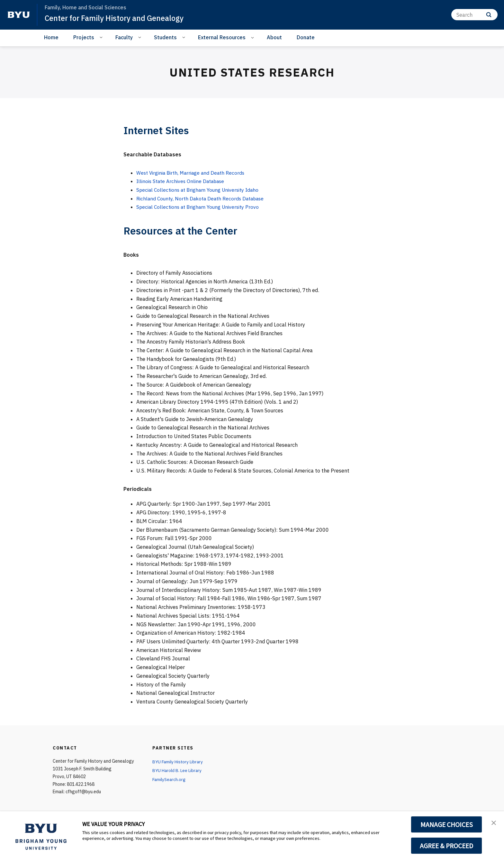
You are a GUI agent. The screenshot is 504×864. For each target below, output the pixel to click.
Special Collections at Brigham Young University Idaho (201, 190)
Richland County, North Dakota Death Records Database (203, 198)
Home (51, 37)
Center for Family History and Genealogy (117, 18)
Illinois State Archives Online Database (183, 181)
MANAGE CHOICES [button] (447, 824)
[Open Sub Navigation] (102, 37)
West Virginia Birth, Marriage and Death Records (193, 173)
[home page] (19, 15)
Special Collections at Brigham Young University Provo (201, 207)
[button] (493, 823)
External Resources (222, 37)
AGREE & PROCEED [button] (447, 846)
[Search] (474, 15)
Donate (306, 37)
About (274, 37)
